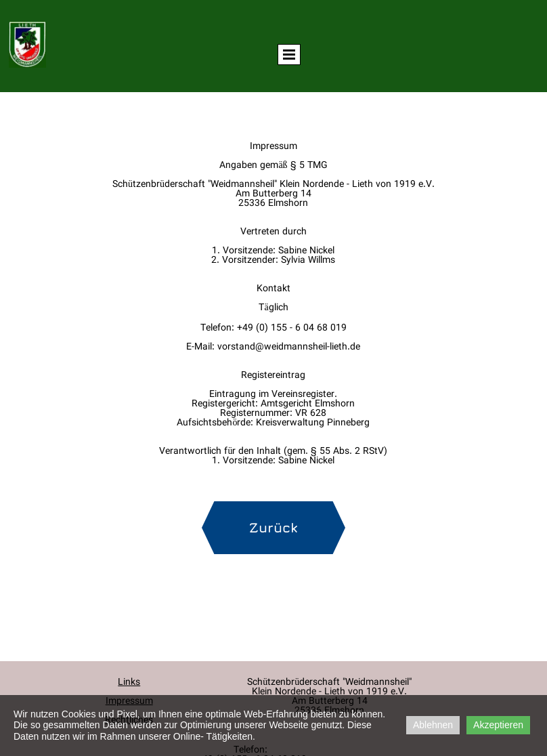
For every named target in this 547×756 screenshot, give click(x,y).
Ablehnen (433, 725)
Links (129, 683)
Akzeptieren (498, 725)
